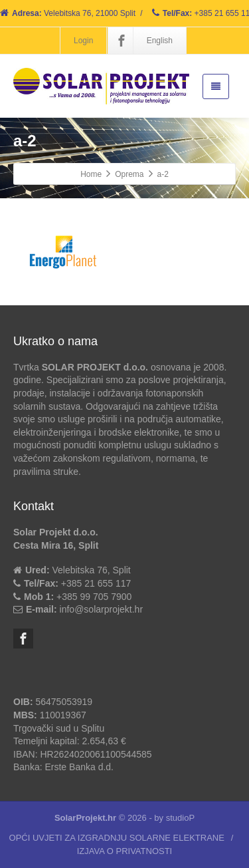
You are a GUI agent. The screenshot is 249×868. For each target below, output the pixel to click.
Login (83, 41)
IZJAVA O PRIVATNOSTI (125, 851)
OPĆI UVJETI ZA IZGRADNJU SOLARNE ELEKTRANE (117, 838)
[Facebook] (122, 41)
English (160, 41)
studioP (180, 818)
